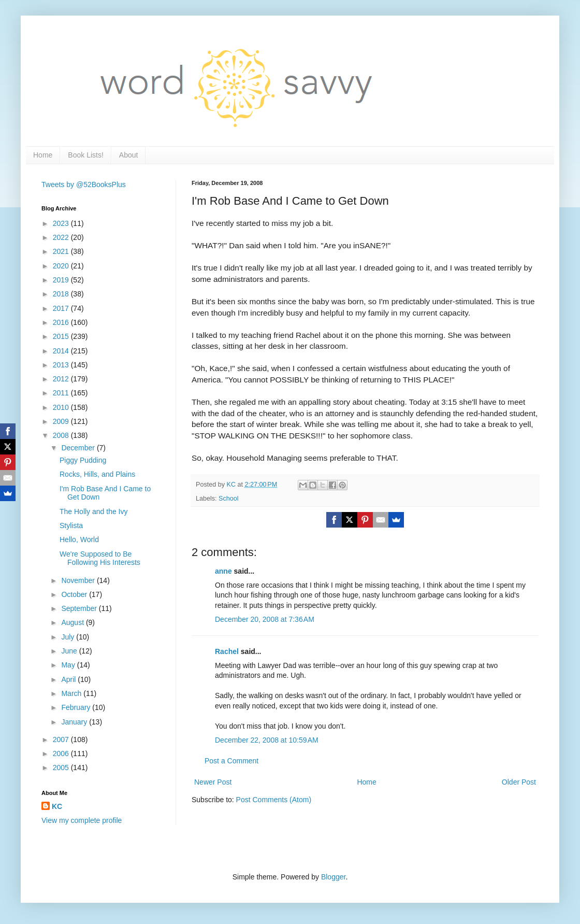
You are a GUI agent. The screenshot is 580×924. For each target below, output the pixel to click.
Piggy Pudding (83, 460)
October (75, 594)
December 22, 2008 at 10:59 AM (267, 740)
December (79, 448)
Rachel (227, 651)
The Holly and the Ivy (94, 511)
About (129, 155)
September (80, 608)
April (69, 679)
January (75, 722)
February (77, 707)
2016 (62, 322)
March (72, 693)
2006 (62, 754)
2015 (62, 336)
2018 (62, 294)
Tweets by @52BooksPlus (84, 184)
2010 (62, 407)
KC (57, 806)
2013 (62, 365)
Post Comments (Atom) (274, 800)
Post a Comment (231, 761)
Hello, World (79, 539)
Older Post (519, 782)
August (73, 622)
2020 (62, 266)
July (69, 637)
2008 (62, 435)
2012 (62, 379)
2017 (62, 308)
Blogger (333, 877)
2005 (62, 767)
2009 (62, 421)
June (70, 651)
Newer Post (213, 782)
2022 (62, 237)
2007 (62, 740)
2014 (62, 351)
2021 (62, 251)
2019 (62, 280)
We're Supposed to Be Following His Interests (100, 558)
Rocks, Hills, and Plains (97, 474)
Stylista (71, 525)
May (69, 665)
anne (223, 571)
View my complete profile (82, 820)
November (79, 580)
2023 (62, 223)
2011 (62, 393)
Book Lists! (85, 155)
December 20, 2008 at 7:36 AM (265, 619)
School (229, 499)
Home (43, 155)
